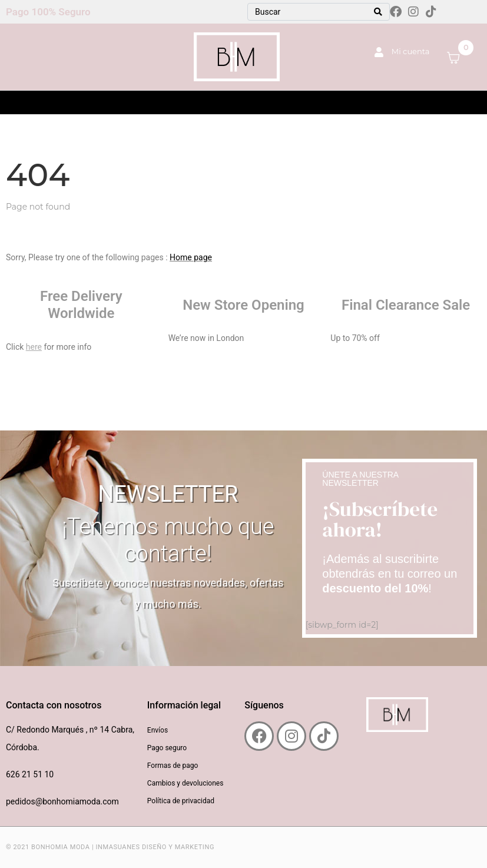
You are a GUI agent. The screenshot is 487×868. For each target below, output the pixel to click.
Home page (191, 257)
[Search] (378, 12)
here (34, 347)
